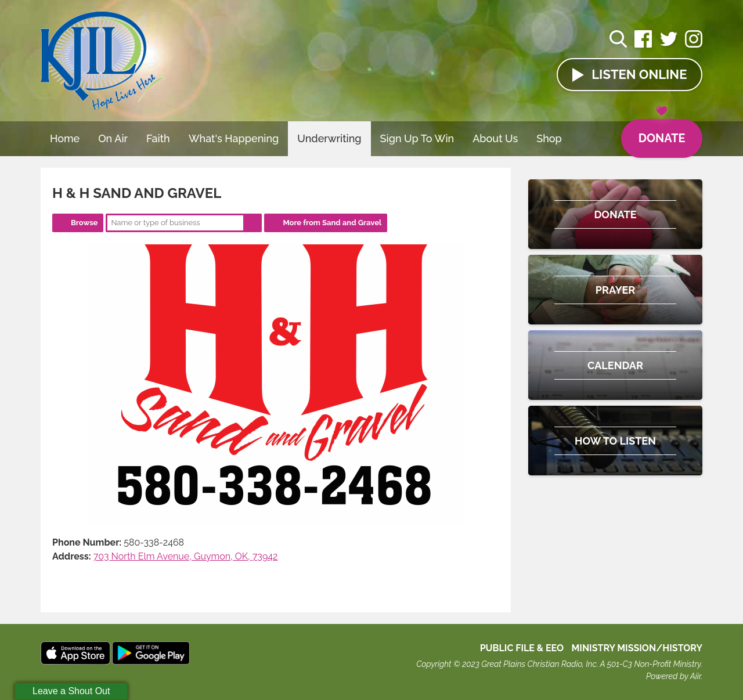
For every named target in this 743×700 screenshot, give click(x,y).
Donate (661, 132)
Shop (549, 138)
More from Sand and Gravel (332, 223)
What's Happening (234, 138)
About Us (495, 138)
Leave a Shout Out (71, 691)
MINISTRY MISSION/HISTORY (637, 648)
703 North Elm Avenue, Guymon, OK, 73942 (186, 556)
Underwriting (329, 138)
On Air (113, 138)
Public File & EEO (522, 648)
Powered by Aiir (673, 676)
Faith (158, 138)
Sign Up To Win (417, 138)
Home (65, 138)
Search (253, 223)
